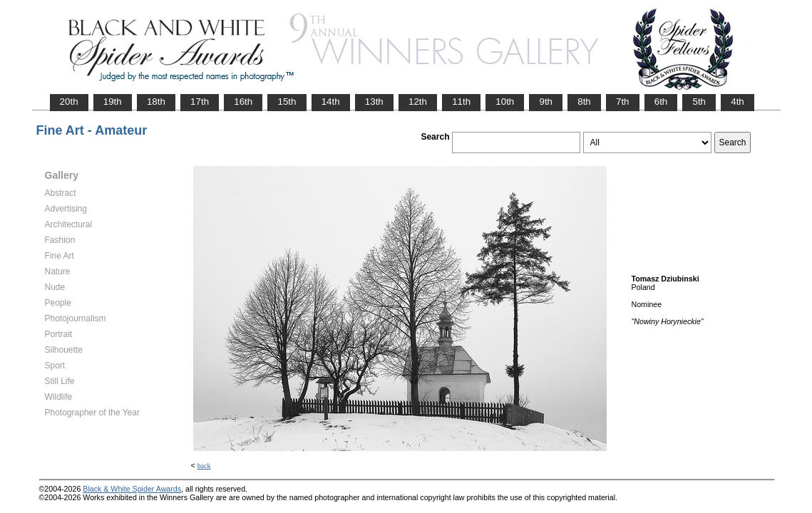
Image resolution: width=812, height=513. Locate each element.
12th (418, 102)
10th (505, 102)
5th (699, 102)
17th (200, 102)
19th (113, 102)
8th (584, 102)
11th (461, 102)
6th (661, 102)
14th (331, 102)
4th (738, 102)
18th (156, 102)
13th (374, 102)
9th (546, 102)
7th (623, 102)
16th (243, 102)
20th (69, 102)
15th (287, 102)
